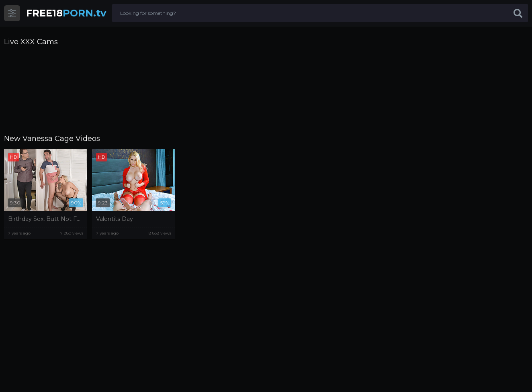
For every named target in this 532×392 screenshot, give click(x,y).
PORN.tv (66, 13)
